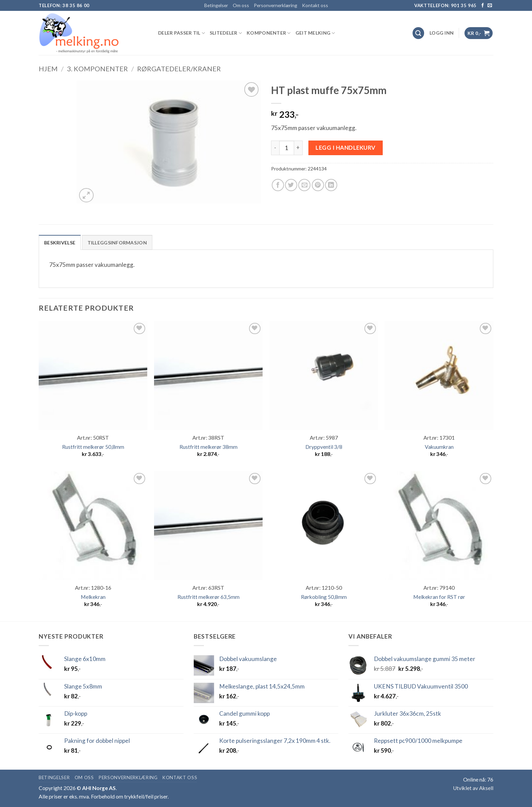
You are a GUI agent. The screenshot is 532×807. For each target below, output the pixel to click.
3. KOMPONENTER (97, 69)
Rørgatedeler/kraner (179, 69)
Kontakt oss (315, 5)
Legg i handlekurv (346, 148)
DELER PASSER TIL (182, 33)
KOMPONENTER (269, 33)
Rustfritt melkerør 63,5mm (208, 597)
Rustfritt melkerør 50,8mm (93, 447)
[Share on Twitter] (291, 185)
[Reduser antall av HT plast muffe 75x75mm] (275, 148)
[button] (442, 33)
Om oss (241, 5)
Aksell (486, 788)
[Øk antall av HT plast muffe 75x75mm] (298, 148)
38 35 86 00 (76, 5)
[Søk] (419, 33)
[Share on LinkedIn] (331, 185)
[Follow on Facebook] (483, 6)
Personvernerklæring (275, 5)
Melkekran (93, 597)
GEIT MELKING (315, 33)
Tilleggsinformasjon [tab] (117, 243)
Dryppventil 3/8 (324, 447)
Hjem (48, 69)
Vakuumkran (439, 447)
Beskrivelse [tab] (60, 243)
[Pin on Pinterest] (318, 185)
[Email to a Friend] (304, 185)
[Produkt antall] (287, 148)
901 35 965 (464, 5)
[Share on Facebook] (278, 185)
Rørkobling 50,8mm (324, 597)
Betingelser (216, 5)
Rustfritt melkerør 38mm (208, 447)
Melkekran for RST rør (439, 597)
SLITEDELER (226, 33)
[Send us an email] (490, 6)
